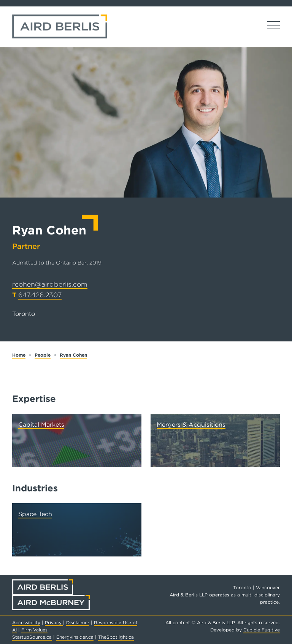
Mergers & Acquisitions (191, 425)
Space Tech (35, 514)
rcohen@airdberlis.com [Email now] (50, 284)
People (43, 355)
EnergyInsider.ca (75, 637)
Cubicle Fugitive (262, 630)
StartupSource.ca (32, 637)
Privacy (54, 622)
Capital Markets (41, 425)
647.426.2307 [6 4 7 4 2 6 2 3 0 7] (40, 295)
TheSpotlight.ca (116, 637)
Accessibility (26, 622)
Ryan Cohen (73, 355)
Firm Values (34, 630)
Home (19, 355)
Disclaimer (78, 622)
